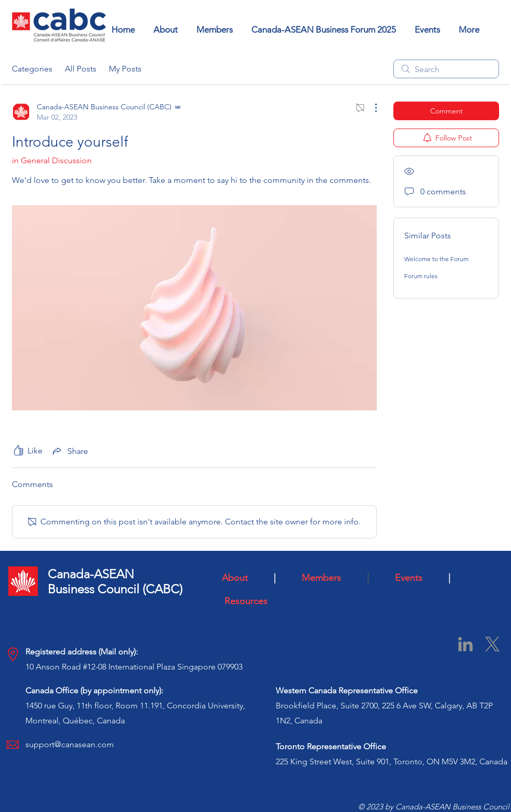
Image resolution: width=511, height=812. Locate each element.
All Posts (81, 69)
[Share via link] (69, 451)
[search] (446, 69)
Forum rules (421, 276)
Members (332, 578)
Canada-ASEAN (91, 574)
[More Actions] (371, 108)
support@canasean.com (70, 744)
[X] (492, 644)
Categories (32, 69)
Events (418, 578)
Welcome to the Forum (436, 259)
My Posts (125, 69)
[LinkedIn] (465, 644)
